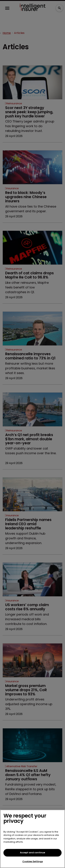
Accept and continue (32, 853)
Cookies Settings (33, 861)
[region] (32, 839)
